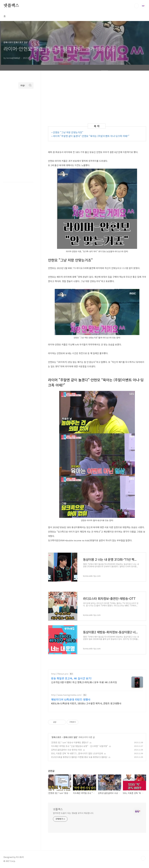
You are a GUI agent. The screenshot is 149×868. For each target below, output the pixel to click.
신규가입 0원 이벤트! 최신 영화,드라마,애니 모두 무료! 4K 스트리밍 (84, 682)
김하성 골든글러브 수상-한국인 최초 (66, 750)
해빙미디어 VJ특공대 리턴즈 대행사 (71, 699)
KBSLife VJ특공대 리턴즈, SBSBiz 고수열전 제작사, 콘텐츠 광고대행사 (86, 703)
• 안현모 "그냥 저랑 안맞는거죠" (67, 132)
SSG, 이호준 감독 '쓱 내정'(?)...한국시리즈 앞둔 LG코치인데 (77, 753)
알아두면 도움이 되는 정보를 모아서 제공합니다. (73, 813)
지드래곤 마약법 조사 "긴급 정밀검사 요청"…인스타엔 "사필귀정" (80, 746)
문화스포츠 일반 (70, 737)
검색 (136, 6)
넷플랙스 (11, 6)
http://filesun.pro (60, 674)
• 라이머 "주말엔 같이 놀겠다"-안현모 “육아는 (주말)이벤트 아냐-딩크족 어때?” (90, 136)
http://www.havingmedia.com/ (66, 695)
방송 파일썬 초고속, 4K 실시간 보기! (71, 678)
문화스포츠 (56, 737)
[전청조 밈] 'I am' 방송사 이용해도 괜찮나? (70, 742)
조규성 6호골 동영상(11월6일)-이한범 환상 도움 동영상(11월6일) (79, 757)
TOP (143, 858)
